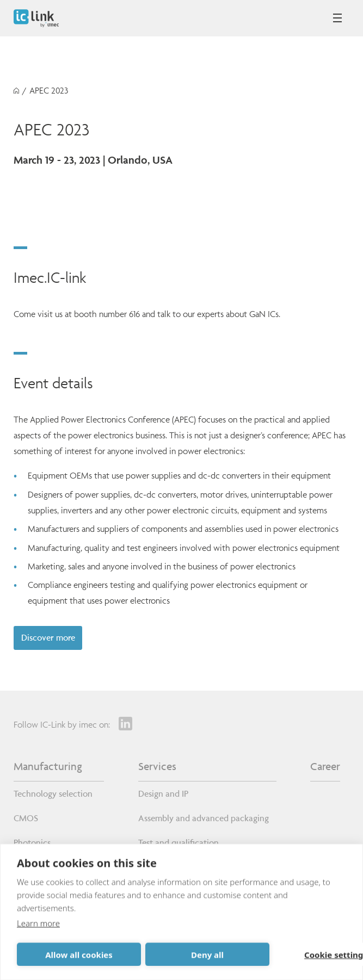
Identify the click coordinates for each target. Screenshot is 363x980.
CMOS (26, 818)
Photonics (32, 842)
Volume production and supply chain (207, 867)
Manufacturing (48, 766)
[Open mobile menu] (337, 18)
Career (325, 766)
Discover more (48, 637)
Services (157, 766)
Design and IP (163, 793)
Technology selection (53, 793)
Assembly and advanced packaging (204, 818)
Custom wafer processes (59, 867)
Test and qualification (179, 842)
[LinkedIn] (125, 724)
